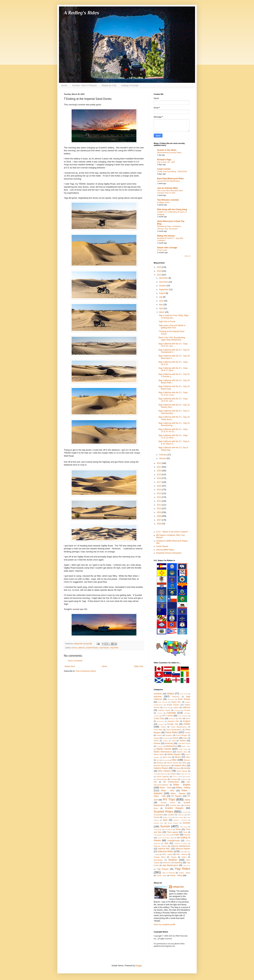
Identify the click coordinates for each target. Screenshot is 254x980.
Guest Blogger (182, 735)
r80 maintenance (171, 782)
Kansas (157, 743)
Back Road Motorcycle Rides (170, 179)
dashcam (172, 719)
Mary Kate (167, 757)
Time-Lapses (172, 832)
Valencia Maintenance (180, 846)
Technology (158, 829)
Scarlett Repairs (92, 648)
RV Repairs (177, 796)
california (81, 648)
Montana (160, 763)
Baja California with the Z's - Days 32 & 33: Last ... (173, 345)
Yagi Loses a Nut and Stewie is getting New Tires (172, 327)
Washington (158, 860)
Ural (175, 838)
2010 (159, 509)
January (163, 458)
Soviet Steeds (162, 546)
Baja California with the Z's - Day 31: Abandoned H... (174, 351)
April (161, 308)
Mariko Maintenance (163, 752)
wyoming (178, 863)
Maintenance (171, 746)
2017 (159, 482)
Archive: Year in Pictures (84, 85)
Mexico (178, 757)
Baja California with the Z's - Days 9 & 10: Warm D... (174, 443)
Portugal (174, 779)
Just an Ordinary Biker (168, 188)
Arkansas (176, 697)
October (163, 286)
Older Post (139, 666)
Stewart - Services (180, 820)
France (159, 735)
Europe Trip (173, 724)
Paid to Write (177, 777)
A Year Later (162, 250)
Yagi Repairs (104, 648)
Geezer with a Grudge (167, 248)
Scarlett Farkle (168, 803)
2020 (159, 471)
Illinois (156, 741)
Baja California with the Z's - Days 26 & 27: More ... (173, 369)
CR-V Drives (167, 716)
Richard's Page (164, 160)
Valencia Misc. (164, 849)
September (164, 290)
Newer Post (70, 666)
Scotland (171, 815)
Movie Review (173, 763)
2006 (159, 524)
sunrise (186, 823)
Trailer (177, 835)
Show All (187, 256)
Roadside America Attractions (169, 553)
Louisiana (160, 746)
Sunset (165, 826)
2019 (159, 475)
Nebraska (177, 768)
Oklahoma (164, 774)
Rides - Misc (168, 791)
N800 (184, 763)
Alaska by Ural (109, 85)
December (164, 278)
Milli (158, 760)
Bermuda (171, 699)
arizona (74, 648)
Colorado (171, 713)
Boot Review (163, 702)
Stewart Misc (159, 823)
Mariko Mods (159, 754)
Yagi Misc (187, 865)
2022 (159, 463)
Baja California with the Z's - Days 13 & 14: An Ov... (173, 430)
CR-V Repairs (183, 716)
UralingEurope (174, 841)
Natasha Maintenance (162, 766)
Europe (161, 724)
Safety (187, 800)
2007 (159, 520)
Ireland (183, 741)
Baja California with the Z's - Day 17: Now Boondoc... (174, 412)
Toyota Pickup (166, 835)
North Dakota (182, 771)
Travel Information (164, 838)
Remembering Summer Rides (169, 153)
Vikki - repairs (167, 854)
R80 (155, 782)
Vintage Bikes (160, 857)
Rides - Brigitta (182, 785)
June (161, 301)
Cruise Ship (159, 718)
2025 (159, 267)
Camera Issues (164, 710)
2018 (159, 478)
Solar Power (179, 817)
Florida (188, 733)
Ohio (155, 774)
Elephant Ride (173, 721)
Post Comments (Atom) (86, 671)
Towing (156, 835)
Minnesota (166, 760)
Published (184, 779)
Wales (184, 857)
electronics (161, 721)
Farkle (187, 724)
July (161, 297)
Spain (165, 820)
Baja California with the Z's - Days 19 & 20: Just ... (173, 400)
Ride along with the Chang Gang (172, 209)
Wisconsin (167, 863)
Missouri (187, 760)
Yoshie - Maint (184, 873)
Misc (174, 760)
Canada (187, 710)
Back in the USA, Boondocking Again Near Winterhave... (172, 339)
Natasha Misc (180, 766)
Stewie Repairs (173, 823)
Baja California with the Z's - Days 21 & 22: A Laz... (173, 394)
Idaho (185, 738)
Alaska (170, 694)
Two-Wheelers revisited (168, 200)
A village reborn (164, 202)
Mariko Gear (183, 749)
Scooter (185, 812)
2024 (159, 271)
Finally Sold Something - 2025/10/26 (172, 171)
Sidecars (181, 815)
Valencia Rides (166, 851)
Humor (175, 738)
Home (64, 85)
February (163, 455)
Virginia (174, 857)
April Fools (184, 694)
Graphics (169, 735)
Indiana (165, 741)
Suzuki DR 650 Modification (168, 181)
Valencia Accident (181, 843)
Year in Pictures (169, 873)
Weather (173, 860)
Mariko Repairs (174, 754)
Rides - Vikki (160, 796)
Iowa (174, 741)
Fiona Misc (158, 730)
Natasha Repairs (161, 768)
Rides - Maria (183, 788)
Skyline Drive (167, 817)
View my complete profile (165, 925)
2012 (159, 501)
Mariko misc (182, 752)
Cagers (176, 707)
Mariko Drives (164, 749)
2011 (159, 505)
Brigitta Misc (176, 702)
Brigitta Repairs (173, 705)
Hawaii (156, 738)
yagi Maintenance (170, 865)
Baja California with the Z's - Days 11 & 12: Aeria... (173, 437)
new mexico (164, 771)
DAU (180, 718)
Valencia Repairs (183, 849)
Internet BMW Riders (165, 550)
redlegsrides (178, 887)
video (182, 852)
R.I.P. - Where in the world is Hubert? (172, 532)
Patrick (188, 777)
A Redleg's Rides (81, 13)
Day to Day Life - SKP (166, 162)
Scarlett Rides (163, 812)
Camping (177, 710)
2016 (159, 486)
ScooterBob (158, 815)
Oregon (173, 774)
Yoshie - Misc (162, 876)
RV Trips (169, 799)
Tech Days (184, 827)
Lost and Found (184, 743)
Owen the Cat (185, 774)
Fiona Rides (172, 732)
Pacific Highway (163, 777)
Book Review (184, 699)
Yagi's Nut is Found (167, 322)
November (164, 282)
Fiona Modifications (174, 730)
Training (187, 835)
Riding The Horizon (166, 236)
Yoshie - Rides (176, 876)
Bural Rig (166, 708)
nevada (187, 768)
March (162, 312)
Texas (178, 829)
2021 (159, 467)
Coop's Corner (164, 169)
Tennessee (169, 829)
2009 (159, 512)
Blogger (139, 966)
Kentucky (169, 743)
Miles (188, 757)
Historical (166, 738)
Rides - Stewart (178, 794)
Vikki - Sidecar (182, 854)
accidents (158, 694)
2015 (159, 490)
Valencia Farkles (160, 846)
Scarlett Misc (175, 805)
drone (188, 718)
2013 (159, 497)
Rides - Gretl (166, 788)
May (161, 305)
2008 (159, 516)
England (187, 721)
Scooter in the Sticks (167, 150)
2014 (159, 493)
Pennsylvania (162, 779)
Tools (185, 832)
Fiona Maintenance (179, 727)
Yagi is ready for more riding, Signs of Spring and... (174, 317)
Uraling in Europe (130, 85)
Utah (166, 843)
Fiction (163, 727)
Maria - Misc (186, 746)
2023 (159, 275)
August (162, 293)
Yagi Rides (114, 648)
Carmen (160, 713)
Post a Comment (75, 661)
